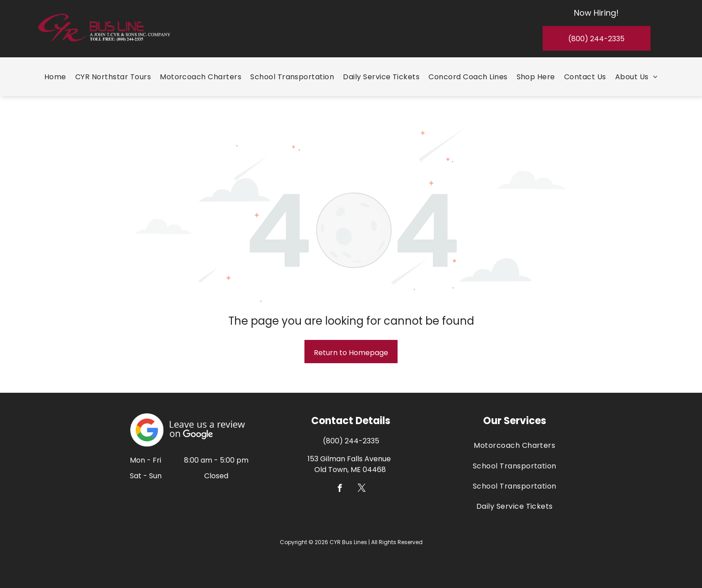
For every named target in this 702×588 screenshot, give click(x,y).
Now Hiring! (596, 13)
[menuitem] (55, 77)
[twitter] (362, 489)
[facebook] (340, 489)
